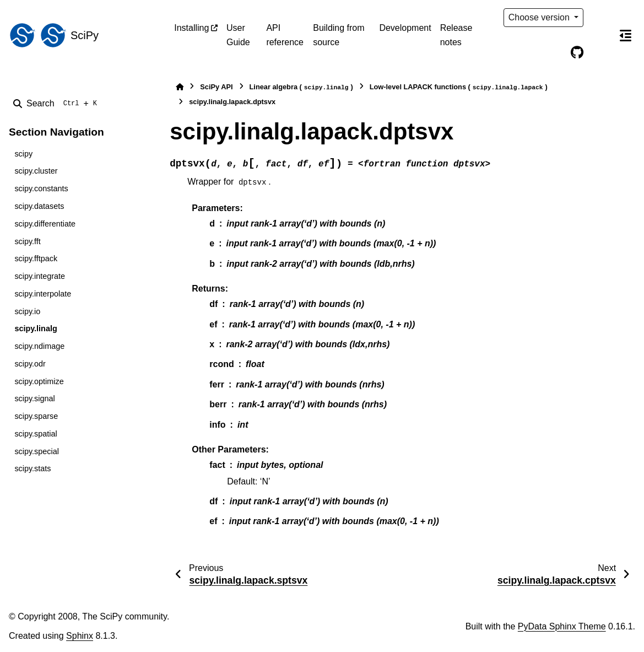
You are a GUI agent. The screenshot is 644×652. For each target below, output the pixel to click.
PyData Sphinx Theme (562, 626)
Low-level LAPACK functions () (459, 87)
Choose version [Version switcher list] (540, 17)
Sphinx (80, 636)
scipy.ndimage (39, 346)
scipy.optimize (39, 381)
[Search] (57, 104)
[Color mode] (600, 18)
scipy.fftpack (36, 258)
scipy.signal (34, 398)
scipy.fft (27, 241)
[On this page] (625, 35)
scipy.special (37, 451)
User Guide (238, 35)
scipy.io (27, 311)
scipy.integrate (40, 276)
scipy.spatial (36, 434)
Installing (191, 28)
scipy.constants (41, 188)
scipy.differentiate (45, 224)
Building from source (339, 35)
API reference (285, 35)
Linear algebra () (301, 87)
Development (405, 28)
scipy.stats (33, 468)
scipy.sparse (36, 416)
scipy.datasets (39, 206)
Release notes (456, 35)
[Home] (180, 87)
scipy (23, 154)
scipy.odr (30, 364)
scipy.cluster (36, 171)
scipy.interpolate (43, 294)
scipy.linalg (36, 328)
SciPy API (216, 87)
